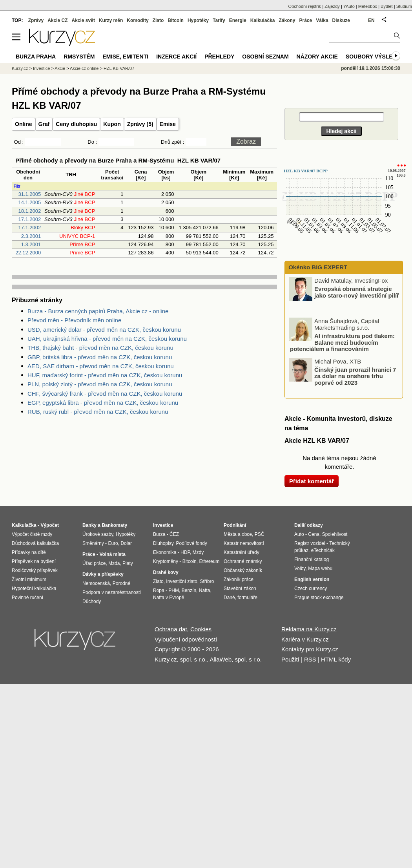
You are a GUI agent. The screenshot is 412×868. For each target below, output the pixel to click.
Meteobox (368, 6)
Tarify (219, 20)
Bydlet (387, 6)
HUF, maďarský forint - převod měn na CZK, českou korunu (105, 375)
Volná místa (112, 554)
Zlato (158, 20)
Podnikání (235, 525)
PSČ (260, 534)
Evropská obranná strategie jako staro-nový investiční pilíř (357, 292)
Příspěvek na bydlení (34, 561)
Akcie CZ (57, 20)
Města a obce (238, 534)
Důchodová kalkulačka (35, 543)
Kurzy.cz (20, 68)
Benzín (189, 590)
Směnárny (93, 543)
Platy (128, 563)
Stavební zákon (240, 588)
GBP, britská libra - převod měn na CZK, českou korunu (100, 357)
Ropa (159, 590)
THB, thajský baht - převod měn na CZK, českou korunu (100, 348)
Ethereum (209, 561)
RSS (310, 659)
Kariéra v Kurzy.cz (305, 639)
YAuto (349, 6)
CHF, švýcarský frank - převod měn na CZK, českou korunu (105, 394)
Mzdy (198, 552)
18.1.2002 (29, 211)
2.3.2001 (31, 236)
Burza (159, 534)
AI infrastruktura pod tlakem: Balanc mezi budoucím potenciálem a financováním (342, 342)
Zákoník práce (239, 579)
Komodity (138, 20)
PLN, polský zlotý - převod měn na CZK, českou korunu (100, 384)
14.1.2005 (29, 202)
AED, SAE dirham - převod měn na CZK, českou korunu (101, 366)
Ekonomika (165, 552)
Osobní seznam (265, 57)
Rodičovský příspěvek (35, 570)
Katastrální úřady (242, 552)
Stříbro (207, 581)
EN (371, 20)
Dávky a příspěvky (103, 574)
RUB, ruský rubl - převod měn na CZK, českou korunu (98, 412)
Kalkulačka (263, 20)
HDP (185, 552)
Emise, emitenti (126, 57)
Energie (238, 20)
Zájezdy (332, 6)
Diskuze (341, 20)
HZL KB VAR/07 (119, 68)
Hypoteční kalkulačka (34, 588)
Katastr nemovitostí (244, 543)
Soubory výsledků (375, 57)
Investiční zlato (181, 581)
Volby (300, 568)
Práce (306, 20)
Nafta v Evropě (169, 598)
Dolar (126, 543)
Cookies (201, 629)
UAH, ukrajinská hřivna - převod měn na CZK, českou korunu (107, 339)
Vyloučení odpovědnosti (186, 639)
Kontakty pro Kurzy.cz (310, 649)
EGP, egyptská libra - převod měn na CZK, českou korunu (103, 403)
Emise (168, 124)
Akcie (60, 68)
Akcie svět (83, 20)
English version (312, 579)
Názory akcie (317, 57)
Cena (314, 534)
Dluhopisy (163, 543)
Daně (229, 598)
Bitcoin (176, 20)
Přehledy (219, 57)
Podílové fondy (191, 543)
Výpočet (50, 525)
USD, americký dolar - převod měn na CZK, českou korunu (104, 330)
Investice (41, 68)
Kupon (112, 124)
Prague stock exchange (319, 598)
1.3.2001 (31, 244)
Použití (290, 659)
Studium (404, 6)
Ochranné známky (243, 561)
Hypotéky (198, 20)
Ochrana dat (171, 629)
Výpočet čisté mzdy (32, 534)
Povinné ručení (27, 598)
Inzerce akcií (176, 57)
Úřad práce (94, 563)
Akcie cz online (84, 68)
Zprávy (36, 20)
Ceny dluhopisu (76, 124)
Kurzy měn (111, 20)
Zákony (287, 20)
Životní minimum (29, 579)
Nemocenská (96, 583)
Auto (299, 534)
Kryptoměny (166, 561)
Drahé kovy (166, 572)
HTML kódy (336, 659)
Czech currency (311, 588)
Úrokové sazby (98, 534)
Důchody (92, 601)
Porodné (121, 583)
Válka (322, 20)
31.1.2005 (29, 194)
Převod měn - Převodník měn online (74, 320)
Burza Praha (36, 57)
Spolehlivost (335, 534)
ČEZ (174, 534)
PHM (174, 590)
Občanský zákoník (243, 570)
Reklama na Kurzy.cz (309, 629)
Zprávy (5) (140, 124)
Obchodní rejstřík (305, 6)
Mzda (114, 563)
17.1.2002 (29, 219)
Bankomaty (114, 525)
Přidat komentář (312, 481)
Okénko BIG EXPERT (317, 267)
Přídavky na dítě (29, 552)
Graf (44, 124)
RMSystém (79, 57)
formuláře (247, 598)
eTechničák (323, 550)
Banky (89, 525)
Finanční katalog (312, 559)
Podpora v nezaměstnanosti (112, 592)
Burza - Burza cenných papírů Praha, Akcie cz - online (98, 311)
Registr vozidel (310, 543)
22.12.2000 (28, 253)
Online (24, 124)
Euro (113, 543)
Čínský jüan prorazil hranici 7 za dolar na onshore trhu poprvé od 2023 (355, 376)
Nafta (205, 590)
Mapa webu (320, 568)
